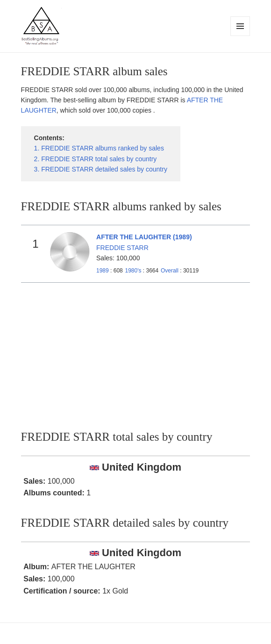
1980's (134, 271)
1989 (103, 271)
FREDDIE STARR (122, 248)
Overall (170, 271)
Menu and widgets (240, 36)
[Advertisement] (136, 353)
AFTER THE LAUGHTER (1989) (144, 237)
